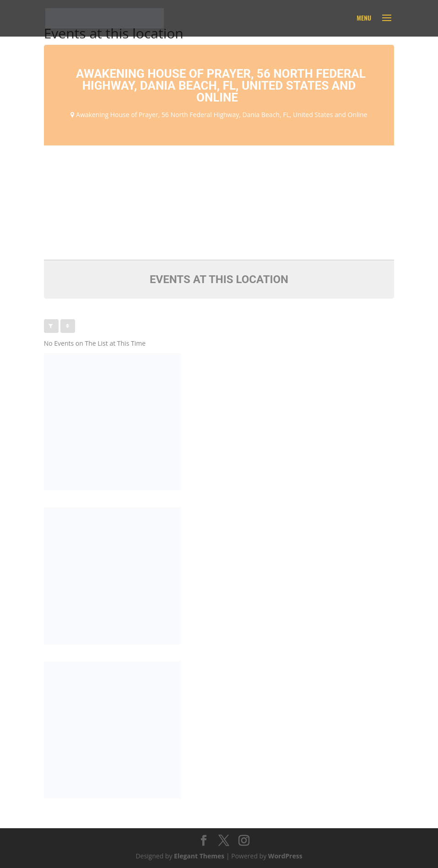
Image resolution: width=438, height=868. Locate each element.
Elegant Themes (199, 856)
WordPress (285, 856)
